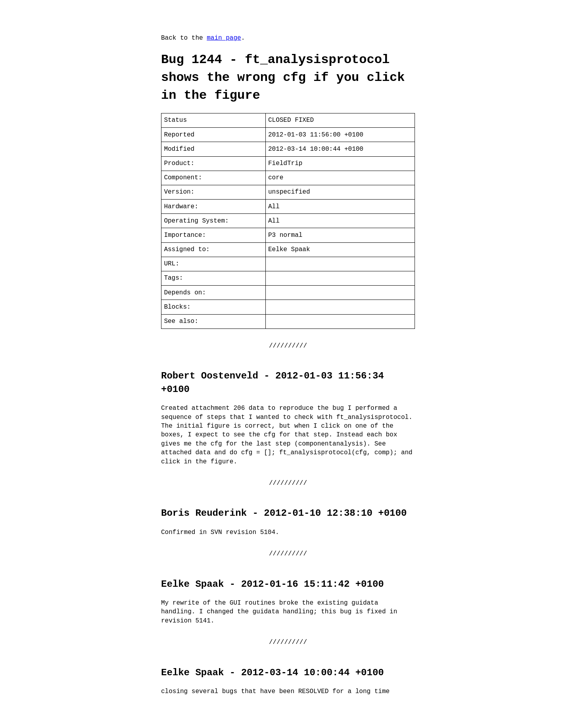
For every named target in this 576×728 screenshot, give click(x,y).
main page (224, 38)
